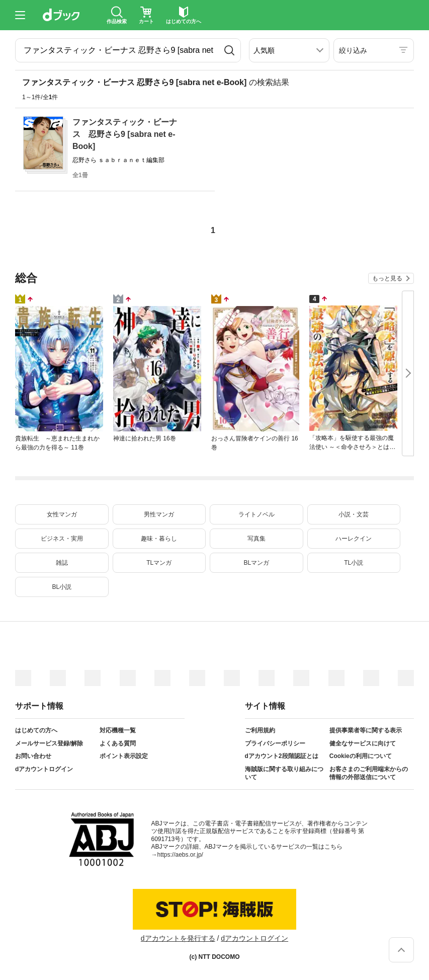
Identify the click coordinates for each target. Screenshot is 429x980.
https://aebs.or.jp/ (180, 855)
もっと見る (387, 278)
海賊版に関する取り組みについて (284, 773)
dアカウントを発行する (178, 938)
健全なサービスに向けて (363, 743)
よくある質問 (118, 743)
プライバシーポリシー (275, 743)
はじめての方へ (36, 730)
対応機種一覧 (118, 730)
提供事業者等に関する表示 (366, 730)
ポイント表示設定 (124, 756)
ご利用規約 (260, 730)
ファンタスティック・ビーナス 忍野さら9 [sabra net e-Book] (125, 134)
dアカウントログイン (44, 769)
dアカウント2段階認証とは (282, 756)
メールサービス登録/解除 (49, 743)
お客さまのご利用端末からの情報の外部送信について (369, 773)
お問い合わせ (33, 756)
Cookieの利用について (361, 756)
